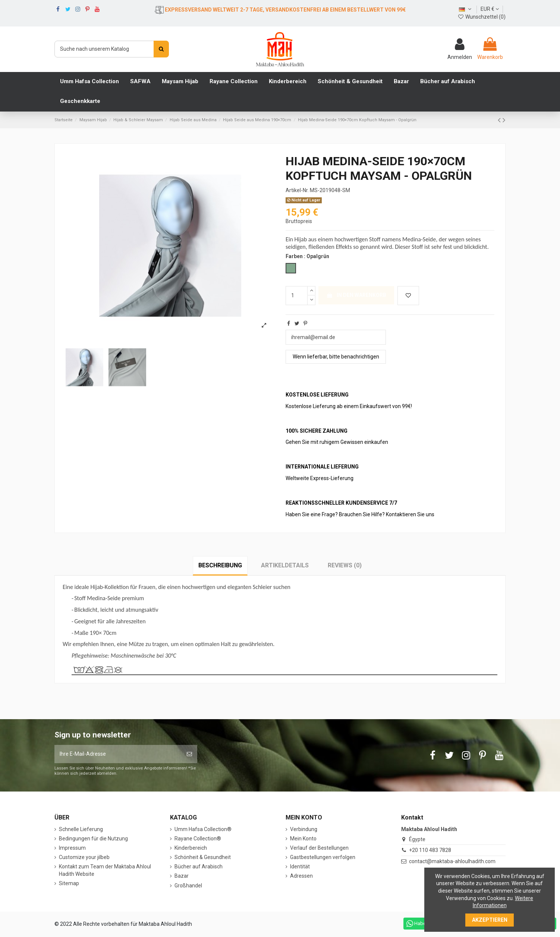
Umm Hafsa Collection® (203, 829)
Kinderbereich (191, 848)
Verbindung (304, 829)
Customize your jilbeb (84, 857)
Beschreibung (220, 565)
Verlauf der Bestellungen (319, 848)
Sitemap (69, 883)
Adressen (301, 876)
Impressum (72, 848)
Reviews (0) (345, 565)
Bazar (182, 876)
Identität (300, 867)
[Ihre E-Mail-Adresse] (118, 754)
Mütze (136, 644)
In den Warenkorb (356, 295)
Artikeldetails (285, 565)
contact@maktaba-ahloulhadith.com (452, 861)
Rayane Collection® (198, 839)
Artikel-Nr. (297, 190)
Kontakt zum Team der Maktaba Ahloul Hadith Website (105, 870)
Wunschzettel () (482, 17)
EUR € (490, 9)
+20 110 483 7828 (430, 850)
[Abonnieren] (189, 754)
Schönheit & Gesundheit (203, 857)
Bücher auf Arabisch (199, 867)
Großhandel (188, 886)
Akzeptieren (490, 920)
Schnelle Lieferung (81, 829)
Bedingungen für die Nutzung (93, 839)
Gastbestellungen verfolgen (323, 857)
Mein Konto (303, 839)
